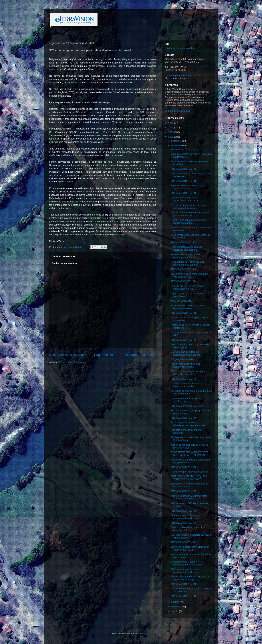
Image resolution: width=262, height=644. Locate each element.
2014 (171, 128)
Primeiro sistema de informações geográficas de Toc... (188, 287)
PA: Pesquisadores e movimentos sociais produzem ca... (188, 207)
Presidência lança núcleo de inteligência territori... (185, 365)
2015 (171, 123)
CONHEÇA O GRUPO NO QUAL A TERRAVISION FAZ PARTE (189, 478)
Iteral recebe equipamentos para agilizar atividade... (187, 187)
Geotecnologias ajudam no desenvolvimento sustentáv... (187, 563)
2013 (171, 132)
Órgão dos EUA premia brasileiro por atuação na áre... (190, 295)
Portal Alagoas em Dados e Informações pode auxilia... (186, 199)
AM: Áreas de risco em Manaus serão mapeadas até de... (190, 214)
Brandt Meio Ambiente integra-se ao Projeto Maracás (189, 485)
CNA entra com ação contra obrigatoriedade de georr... (186, 517)
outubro (176, 602)
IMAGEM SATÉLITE (181, 301)
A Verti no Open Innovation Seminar (189, 472)
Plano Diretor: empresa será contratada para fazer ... (185, 256)
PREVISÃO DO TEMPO (183, 149)
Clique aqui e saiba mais (178, 111)
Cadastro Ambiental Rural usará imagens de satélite (187, 385)
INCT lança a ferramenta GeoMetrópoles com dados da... (189, 424)
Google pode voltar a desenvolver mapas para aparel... (188, 221)
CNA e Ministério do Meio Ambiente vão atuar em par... (189, 275)
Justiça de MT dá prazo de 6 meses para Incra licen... (189, 446)
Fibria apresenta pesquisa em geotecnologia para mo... (186, 248)
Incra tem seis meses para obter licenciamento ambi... (187, 307)
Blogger (146, 634)
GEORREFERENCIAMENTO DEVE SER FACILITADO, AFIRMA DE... (189, 454)
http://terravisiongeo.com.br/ (179, 48)
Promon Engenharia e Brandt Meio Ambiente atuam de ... (189, 497)
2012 (171, 137)
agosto (175, 611)
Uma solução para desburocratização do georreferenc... (190, 461)
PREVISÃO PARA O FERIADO (187, 406)
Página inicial (104, 355)
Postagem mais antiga (140, 355)
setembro (176, 607)
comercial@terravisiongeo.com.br (182, 75)
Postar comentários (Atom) (73, 362)
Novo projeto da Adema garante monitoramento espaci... (187, 263)
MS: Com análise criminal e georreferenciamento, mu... (186, 353)
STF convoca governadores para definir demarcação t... (188, 373)
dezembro (177, 141)
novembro (177, 145)
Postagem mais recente (67, 355)
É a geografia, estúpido (183, 359)
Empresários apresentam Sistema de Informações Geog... (190, 548)
